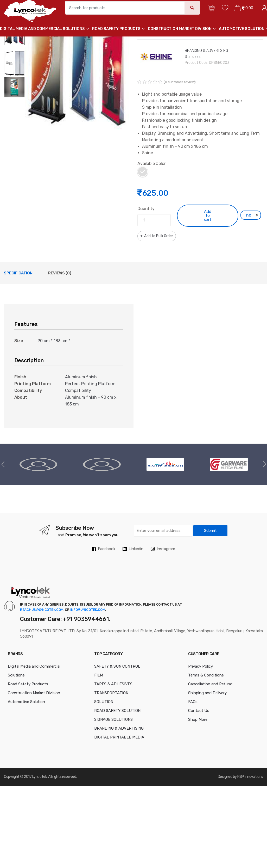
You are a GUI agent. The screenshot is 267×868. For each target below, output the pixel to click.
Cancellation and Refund (210, 684)
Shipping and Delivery (207, 693)
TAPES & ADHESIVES (113, 684)
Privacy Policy (201, 666)
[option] (77, 77)
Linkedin (133, 549)
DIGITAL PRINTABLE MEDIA (119, 737)
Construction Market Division (180, 29)
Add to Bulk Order (158, 236)
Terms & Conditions (206, 675)
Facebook (104, 549)
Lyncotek (40, 777)
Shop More (198, 719)
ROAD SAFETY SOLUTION (117, 711)
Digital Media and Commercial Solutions (42, 29)
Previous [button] (3, 464)
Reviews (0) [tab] (60, 273)
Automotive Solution (242, 29)
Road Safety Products (116, 29)
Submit (210, 531)
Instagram (163, 549)
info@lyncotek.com (88, 610)
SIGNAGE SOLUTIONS (113, 719)
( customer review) (180, 82)
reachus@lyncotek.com (42, 610)
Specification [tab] (18, 273)
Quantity (146, 209)
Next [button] (264, 464)
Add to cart (208, 216)
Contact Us (199, 711)
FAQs (193, 702)
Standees (193, 57)
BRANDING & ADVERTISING (206, 51)
